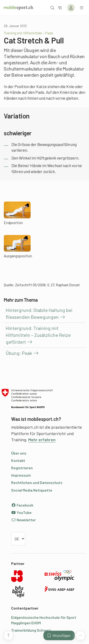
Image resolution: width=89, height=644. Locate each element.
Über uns (19, 453)
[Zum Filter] (60, 8)
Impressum (21, 475)
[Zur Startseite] (19, 8)
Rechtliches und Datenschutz (37, 482)
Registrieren (22, 468)
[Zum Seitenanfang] (9, 635)
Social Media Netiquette (32, 490)
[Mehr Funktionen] (80, 635)
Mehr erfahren (42, 440)
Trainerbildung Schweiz (31, 630)
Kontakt (18, 460)
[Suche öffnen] (52, 8)
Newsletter (23, 520)
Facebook (22, 505)
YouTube (21, 512)
